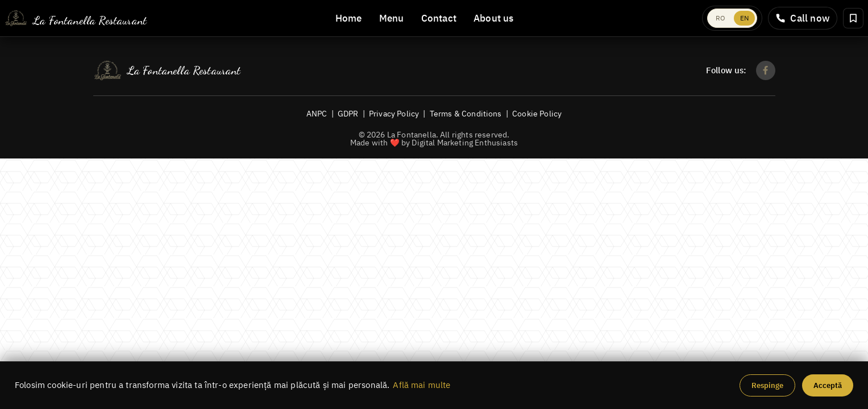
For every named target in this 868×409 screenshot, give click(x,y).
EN (744, 18)
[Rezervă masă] (853, 18)
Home (349, 18)
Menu (392, 18)
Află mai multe (421, 385)
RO (720, 18)
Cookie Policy (537, 113)
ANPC (317, 113)
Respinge (767, 385)
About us (494, 18)
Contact (439, 18)
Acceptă (828, 385)
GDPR (348, 113)
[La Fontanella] (76, 18)
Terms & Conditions (466, 113)
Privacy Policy (394, 113)
